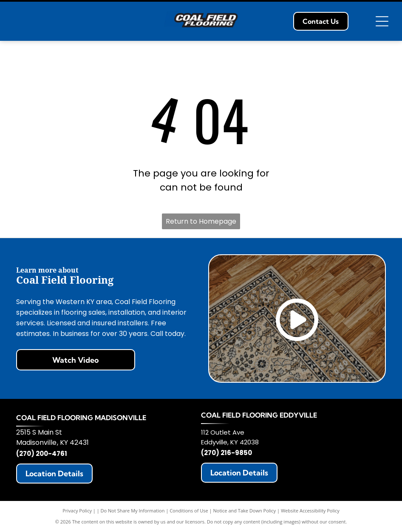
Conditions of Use (189, 511)
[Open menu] (382, 21)
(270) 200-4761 (42, 454)
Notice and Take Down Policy (245, 511)
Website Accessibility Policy (310, 511)
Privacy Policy (77, 511)
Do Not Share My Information (133, 511)
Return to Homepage (201, 221)
